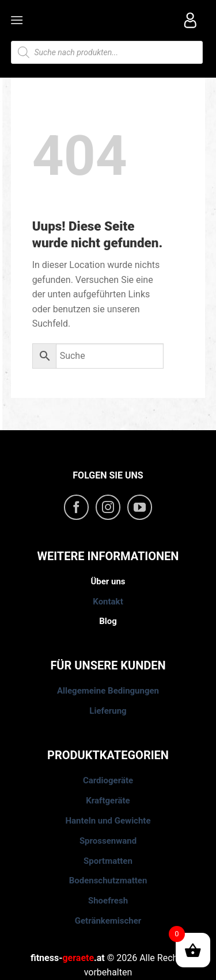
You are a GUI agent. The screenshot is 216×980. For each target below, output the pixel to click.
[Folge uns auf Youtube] (140, 507)
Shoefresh (108, 901)
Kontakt (108, 602)
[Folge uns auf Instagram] (108, 507)
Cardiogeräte (108, 780)
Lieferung (108, 711)
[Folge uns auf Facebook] (77, 507)
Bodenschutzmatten (108, 881)
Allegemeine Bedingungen (108, 691)
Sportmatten (108, 861)
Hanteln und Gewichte (108, 821)
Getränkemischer (108, 921)
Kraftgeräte (108, 801)
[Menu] (18, 20)
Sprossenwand (108, 841)
